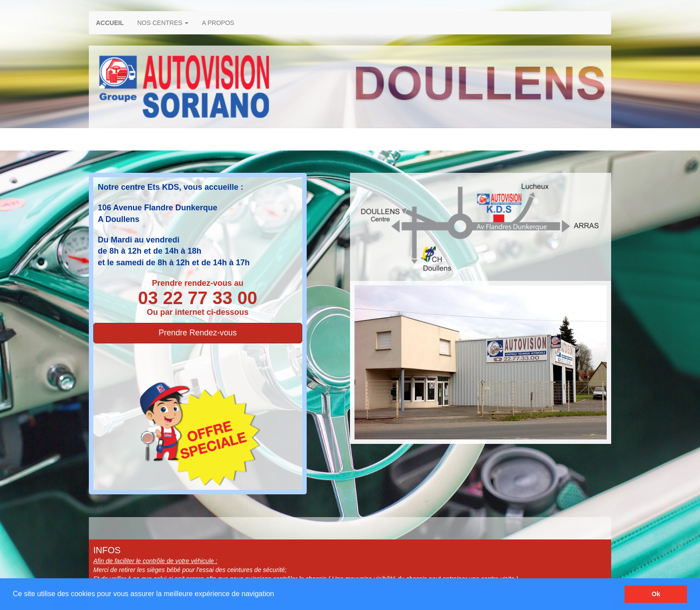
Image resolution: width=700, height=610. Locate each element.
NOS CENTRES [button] (163, 23)
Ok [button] (656, 594)
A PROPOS (218, 23)
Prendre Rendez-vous (198, 333)
